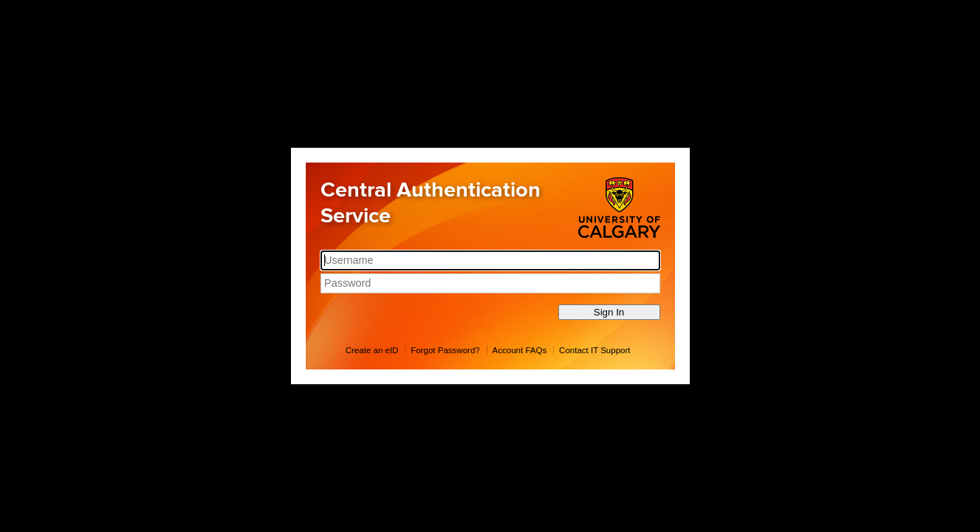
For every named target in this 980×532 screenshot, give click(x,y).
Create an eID (372, 350)
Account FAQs (520, 350)
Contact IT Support (594, 350)
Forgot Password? (445, 350)
